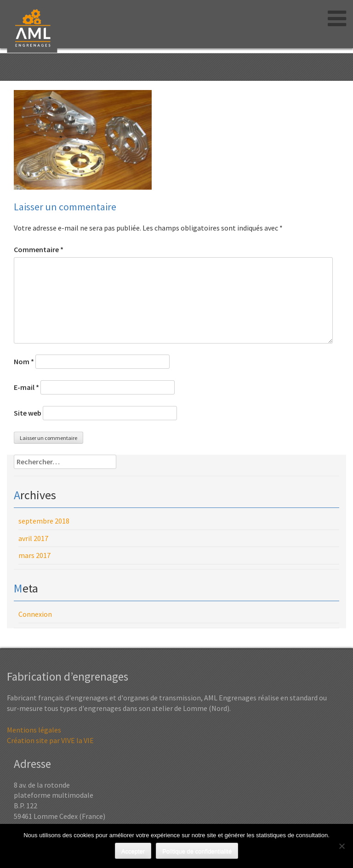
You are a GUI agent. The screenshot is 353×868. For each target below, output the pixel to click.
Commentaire (39, 249)
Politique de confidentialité (197, 851)
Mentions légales (34, 730)
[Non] (342, 846)
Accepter (133, 851)
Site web (28, 413)
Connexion (35, 614)
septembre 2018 (44, 521)
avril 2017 (33, 538)
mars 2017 (34, 555)
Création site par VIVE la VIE (50, 740)
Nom (24, 361)
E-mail (26, 387)
